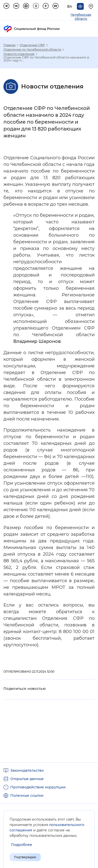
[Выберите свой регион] (92, 6)
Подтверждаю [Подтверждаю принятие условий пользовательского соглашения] (25, 857)
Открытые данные (27, 779)
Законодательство (27, 770)
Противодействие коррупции (38, 787)
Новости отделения (19, 54)
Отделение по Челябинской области (32, 50)
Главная (9, 45)
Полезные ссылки (27, 796)
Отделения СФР (32, 45)
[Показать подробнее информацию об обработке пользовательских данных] (22, 845)
